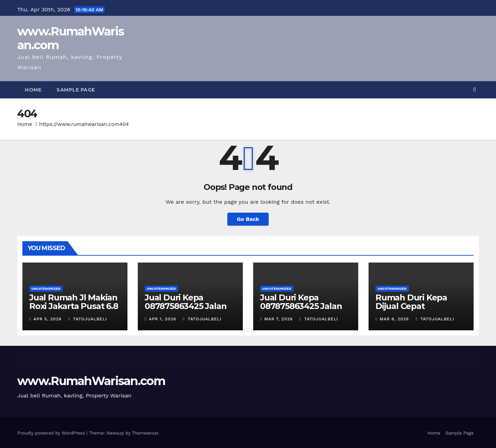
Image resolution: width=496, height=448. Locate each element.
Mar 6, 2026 (394, 319)
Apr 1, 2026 (162, 319)
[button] (474, 90)
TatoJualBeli (87, 319)
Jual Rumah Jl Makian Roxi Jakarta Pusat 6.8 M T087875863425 (74, 306)
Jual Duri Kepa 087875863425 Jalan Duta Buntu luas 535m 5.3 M (190, 310)
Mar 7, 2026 (278, 319)
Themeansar (145, 433)
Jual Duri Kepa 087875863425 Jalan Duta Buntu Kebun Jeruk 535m (301, 310)
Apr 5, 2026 (48, 319)
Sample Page (76, 90)
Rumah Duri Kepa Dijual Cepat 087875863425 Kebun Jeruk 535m (419, 310)
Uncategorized (46, 289)
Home (33, 90)
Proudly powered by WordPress (52, 433)
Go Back (248, 219)
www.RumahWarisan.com (70, 38)
